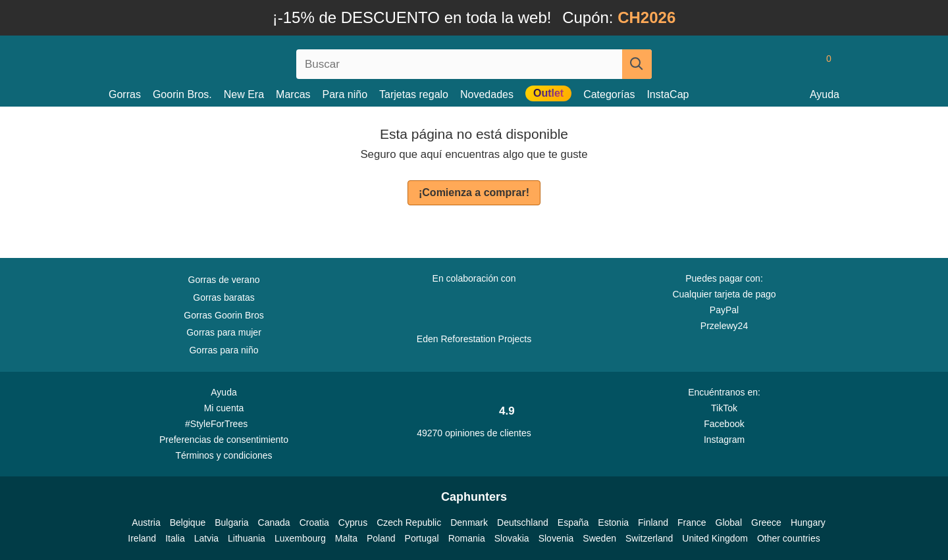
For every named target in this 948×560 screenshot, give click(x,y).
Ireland (142, 538)
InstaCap (668, 94)
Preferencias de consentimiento (224, 440)
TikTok (724, 408)
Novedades (487, 94)
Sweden (599, 538)
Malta (346, 538)
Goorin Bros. (182, 94)
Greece (766, 522)
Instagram (724, 440)
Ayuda (825, 94)
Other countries (789, 538)
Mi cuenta (224, 408)
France (692, 522)
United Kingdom (715, 538)
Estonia (613, 522)
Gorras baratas (224, 297)
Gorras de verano (224, 280)
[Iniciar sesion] (774, 64)
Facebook (724, 424)
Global (729, 522)
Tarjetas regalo (414, 94)
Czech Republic (409, 522)
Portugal (422, 538)
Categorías (609, 94)
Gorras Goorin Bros (224, 315)
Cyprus (353, 522)
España (573, 522)
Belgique (188, 522)
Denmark (469, 522)
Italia (175, 538)
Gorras (125, 94)
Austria (146, 522)
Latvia (206, 538)
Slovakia (512, 538)
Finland (653, 522)
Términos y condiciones (224, 455)
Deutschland (523, 522)
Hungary (808, 522)
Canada (274, 522)
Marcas (293, 94)
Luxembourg (300, 538)
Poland (381, 538)
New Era (244, 94)
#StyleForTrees (224, 423)
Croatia (314, 522)
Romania (467, 538)
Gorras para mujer (224, 332)
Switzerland (649, 538)
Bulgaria (231, 522)
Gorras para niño (224, 350)
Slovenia (556, 538)
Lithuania (247, 538)
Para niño (345, 94)
